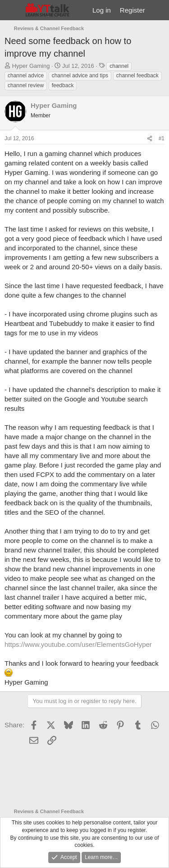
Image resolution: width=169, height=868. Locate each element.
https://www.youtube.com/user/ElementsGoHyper (78, 644)
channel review (26, 85)
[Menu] (12, 10)
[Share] (150, 139)
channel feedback (137, 76)
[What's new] (158, 10)
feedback (63, 85)
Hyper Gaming (31, 66)
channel (119, 66)
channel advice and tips (80, 76)
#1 (162, 138)
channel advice (26, 76)
